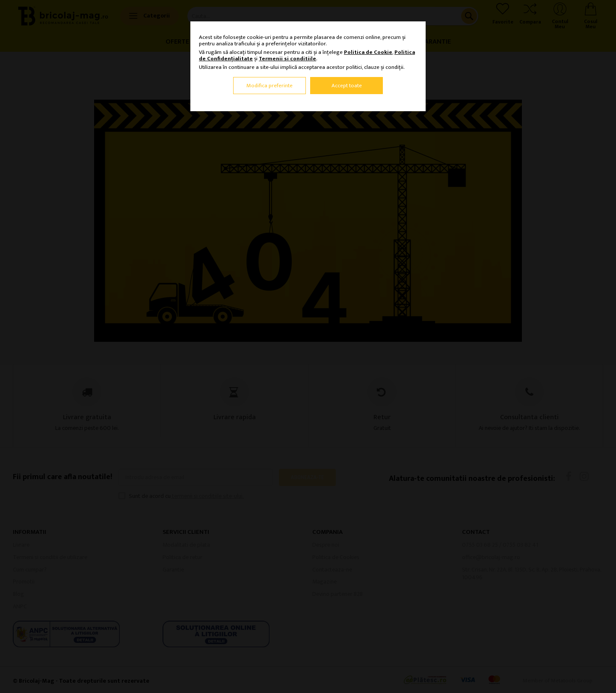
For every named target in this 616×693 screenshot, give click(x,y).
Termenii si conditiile (287, 59)
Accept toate (347, 86)
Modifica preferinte (269, 86)
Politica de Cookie (368, 52)
